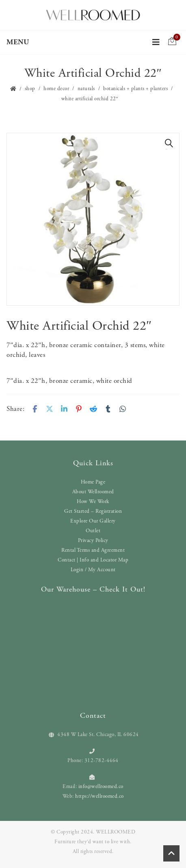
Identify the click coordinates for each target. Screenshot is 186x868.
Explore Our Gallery (93, 521)
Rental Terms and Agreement (93, 550)
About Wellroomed (93, 492)
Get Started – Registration (93, 511)
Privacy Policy (93, 541)
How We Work (93, 502)
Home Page (93, 482)
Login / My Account (93, 570)
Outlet (93, 531)
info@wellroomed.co (101, 787)
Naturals (86, 89)
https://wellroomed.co (99, 796)
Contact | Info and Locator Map (93, 560)
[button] (169, 143)
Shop (30, 89)
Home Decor (56, 89)
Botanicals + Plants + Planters (135, 89)
